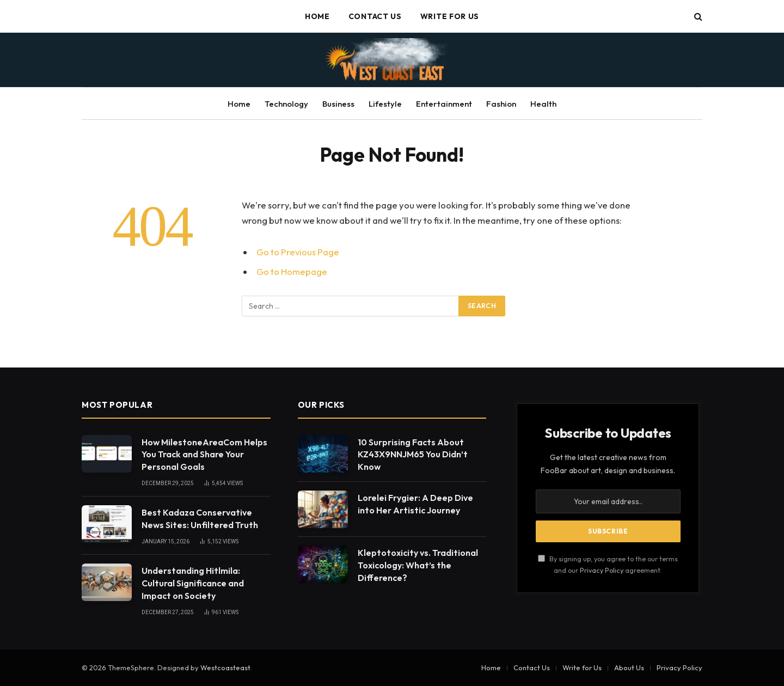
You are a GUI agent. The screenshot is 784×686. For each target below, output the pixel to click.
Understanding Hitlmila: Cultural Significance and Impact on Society (193, 583)
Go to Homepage (292, 271)
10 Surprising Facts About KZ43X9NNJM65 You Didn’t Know (413, 455)
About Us (629, 667)
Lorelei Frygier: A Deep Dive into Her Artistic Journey (415, 504)
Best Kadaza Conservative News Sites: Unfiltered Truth (200, 519)
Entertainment (444, 104)
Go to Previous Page (298, 252)
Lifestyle (385, 104)
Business (338, 104)
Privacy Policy (602, 570)
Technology (286, 104)
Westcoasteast (225, 667)
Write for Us (450, 16)
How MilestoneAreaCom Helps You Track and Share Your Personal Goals (204, 455)
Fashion (501, 104)
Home (317, 16)
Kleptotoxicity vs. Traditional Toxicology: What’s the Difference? (418, 565)
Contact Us (375, 16)
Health (543, 104)
